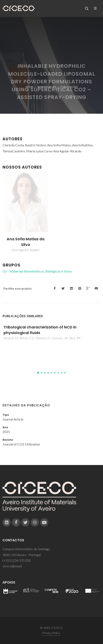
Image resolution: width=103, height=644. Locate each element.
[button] (38, 373)
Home (30, 87)
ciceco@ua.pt (12, 566)
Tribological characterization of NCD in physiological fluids (40, 330)
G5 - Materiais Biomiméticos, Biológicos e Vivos (37, 271)
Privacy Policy (51, 633)
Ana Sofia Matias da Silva (26, 242)
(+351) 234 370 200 (17, 560)
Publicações (69, 87)
